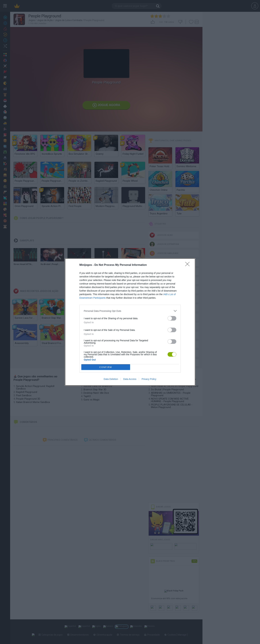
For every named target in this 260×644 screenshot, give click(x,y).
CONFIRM (106, 367)
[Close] (188, 265)
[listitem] (130, 311)
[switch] (172, 318)
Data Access (130, 379)
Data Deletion (111, 379)
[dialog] (130, 322)
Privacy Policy (149, 379)
